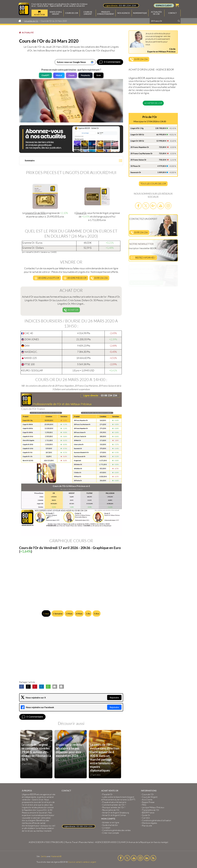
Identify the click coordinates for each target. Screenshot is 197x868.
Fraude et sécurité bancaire (114, 802)
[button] (71, 161)
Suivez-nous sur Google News (71, 62)
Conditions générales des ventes (116, 830)
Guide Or (146, 815)
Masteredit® (56, 856)
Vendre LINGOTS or (47, 278)
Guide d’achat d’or (110, 825)
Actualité (28, 33)
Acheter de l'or (153, 103)
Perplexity (85, 75)
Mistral (59, 75)
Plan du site (147, 826)
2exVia (44, 856)
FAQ (144, 805)
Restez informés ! (143, 258)
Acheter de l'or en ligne (146, 283)
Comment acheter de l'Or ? (114, 805)
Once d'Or (81, 213)
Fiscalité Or (107, 794)
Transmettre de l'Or (151, 810)
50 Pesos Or (135, 166)
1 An (88, 613)
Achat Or (71, 310)
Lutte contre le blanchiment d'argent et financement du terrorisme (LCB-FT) (118, 798)
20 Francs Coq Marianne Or (141, 153)
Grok (99, 75)
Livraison (106, 828)
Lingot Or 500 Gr (137, 135)
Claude (71, 75)
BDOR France (148, 813)
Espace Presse (148, 802)
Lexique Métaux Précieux (153, 807)
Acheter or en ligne (111, 822)
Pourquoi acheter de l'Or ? (114, 807)
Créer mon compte (111, 833)
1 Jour (46, 613)
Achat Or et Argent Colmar (114, 815)
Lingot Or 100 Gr (137, 141)
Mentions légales (149, 823)
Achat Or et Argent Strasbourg (116, 813)
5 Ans (97, 613)
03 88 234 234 (128, 5)
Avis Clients (147, 800)
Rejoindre (114, 697)
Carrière (146, 818)
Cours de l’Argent (150, 797)
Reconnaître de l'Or (111, 810)
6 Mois (79, 613)
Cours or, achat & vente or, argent (82, 862)
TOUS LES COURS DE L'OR (153, 184)
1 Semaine (58, 613)
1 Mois (69, 613)
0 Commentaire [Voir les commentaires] (112, 62)
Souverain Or (136, 172)
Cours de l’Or (148, 794)
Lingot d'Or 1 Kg (137, 128)
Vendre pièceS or (75, 278)
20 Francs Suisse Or (138, 160)
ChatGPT (45, 75)
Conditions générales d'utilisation (157, 820)
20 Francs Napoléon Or (140, 147)
